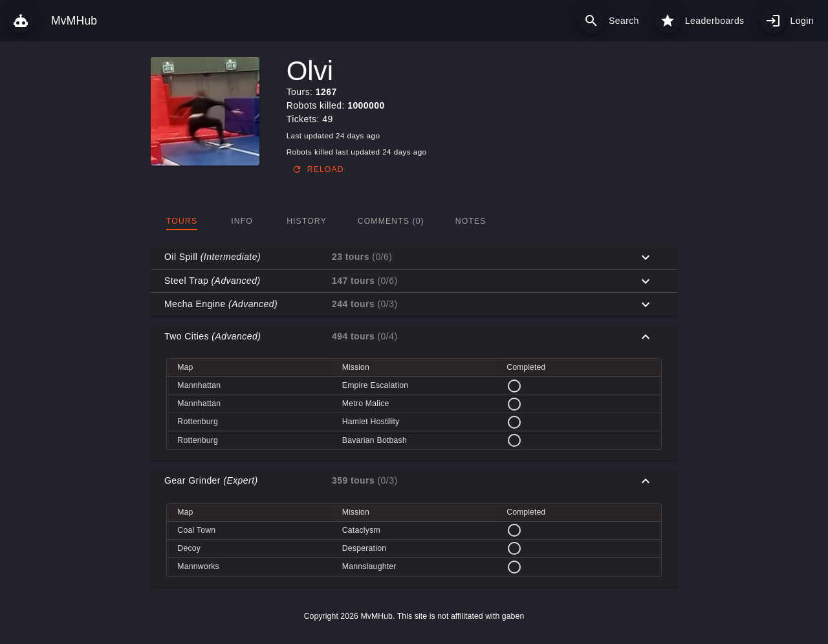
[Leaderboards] (668, 21)
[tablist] (414, 221)
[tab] (182, 221)
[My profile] (773, 21)
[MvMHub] (21, 21)
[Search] (591, 21)
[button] (414, 257)
